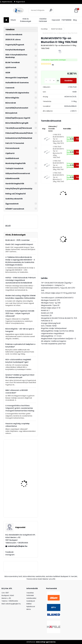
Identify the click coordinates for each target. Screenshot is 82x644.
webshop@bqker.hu (13, 604)
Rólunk (13, 20)
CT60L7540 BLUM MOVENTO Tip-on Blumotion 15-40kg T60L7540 (58, 152)
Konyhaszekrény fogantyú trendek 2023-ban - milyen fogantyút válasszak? (20, 313)
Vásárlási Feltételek (43, 20)
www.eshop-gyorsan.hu (46, 642)
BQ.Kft (8, 226)
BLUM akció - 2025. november (18, 240)
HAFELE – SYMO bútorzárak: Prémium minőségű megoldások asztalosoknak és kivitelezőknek (21, 280)
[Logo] (18, 10)
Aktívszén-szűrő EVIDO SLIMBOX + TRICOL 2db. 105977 (26, 506)
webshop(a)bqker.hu (18, 546)
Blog (75, 20)
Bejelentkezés (7, 2)
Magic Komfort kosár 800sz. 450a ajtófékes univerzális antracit (66, 246)
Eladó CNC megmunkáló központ (19, 244)
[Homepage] (6, 20)
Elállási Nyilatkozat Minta (31, 607)
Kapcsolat (56, 20)
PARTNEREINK (67, 20)
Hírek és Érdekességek (26, 20)
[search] (51, 10)
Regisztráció (20, 2)
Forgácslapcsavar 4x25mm (25, 455)
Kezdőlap (44, 29)
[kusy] (50, 81)
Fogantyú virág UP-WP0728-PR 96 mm (25, 477)
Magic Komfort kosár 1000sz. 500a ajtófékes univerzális (49, 230)
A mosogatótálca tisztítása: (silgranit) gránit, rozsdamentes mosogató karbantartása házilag (20, 408)
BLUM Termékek (57, 29)
